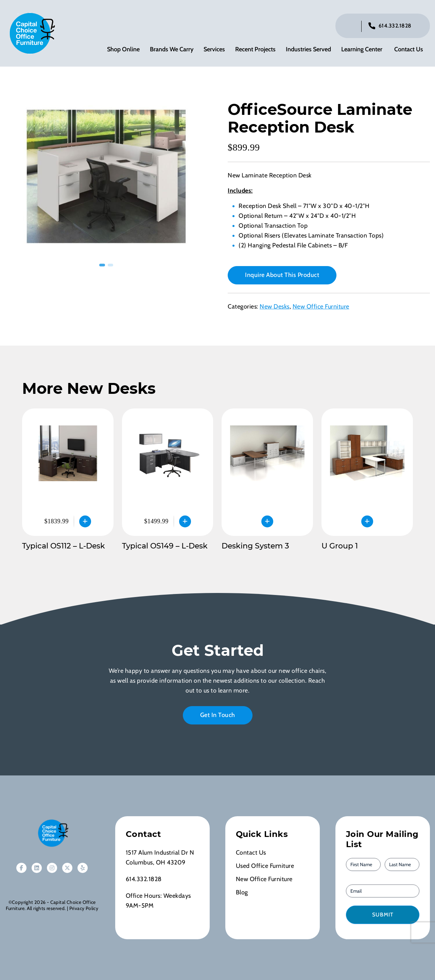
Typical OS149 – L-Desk (165, 546)
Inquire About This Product (282, 275)
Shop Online (123, 49)
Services (214, 49)
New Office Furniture (321, 307)
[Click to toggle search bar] (351, 26)
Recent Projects (255, 49)
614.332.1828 (395, 26)
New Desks (275, 307)
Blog (242, 892)
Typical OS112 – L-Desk (64, 546)
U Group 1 (340, 546)
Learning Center (362, 49)
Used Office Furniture (265, 866)
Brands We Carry (172, 49)
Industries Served (308, 49)
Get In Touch (218, 715)
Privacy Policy (84, 908)
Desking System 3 (255, 546)
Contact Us (409, 49)
